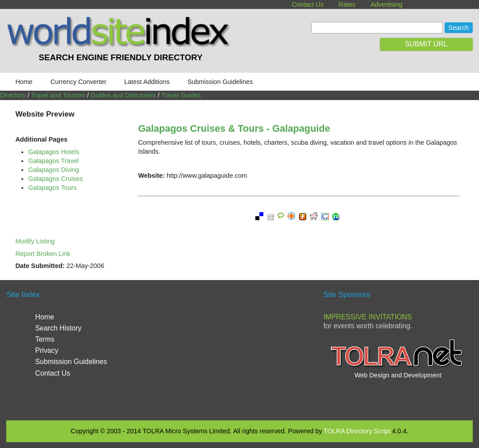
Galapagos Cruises (55, 179)
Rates (347, 4)
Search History (58, 328)
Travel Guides (181, 95)
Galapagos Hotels (54, 152)
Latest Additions (147, 82)
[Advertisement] (240, 349)
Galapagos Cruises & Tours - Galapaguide (234, 128)
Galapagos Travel (53, 161)
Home (24, 82)
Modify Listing (35, 241)
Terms (45, 339)
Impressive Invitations (367, 317)
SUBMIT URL (426, 44)
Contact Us (307, 4)
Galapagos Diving (54, 170)
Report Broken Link (43, 254)
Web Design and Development (398, 375)
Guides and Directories (123, 95)
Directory (13, 95)
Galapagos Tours (52, 188)
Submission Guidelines (220, 82)
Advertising (386, 4)
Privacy (47, 350)
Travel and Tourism (58, 95)
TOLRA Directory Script (357, 431)
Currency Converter (79, 82)
